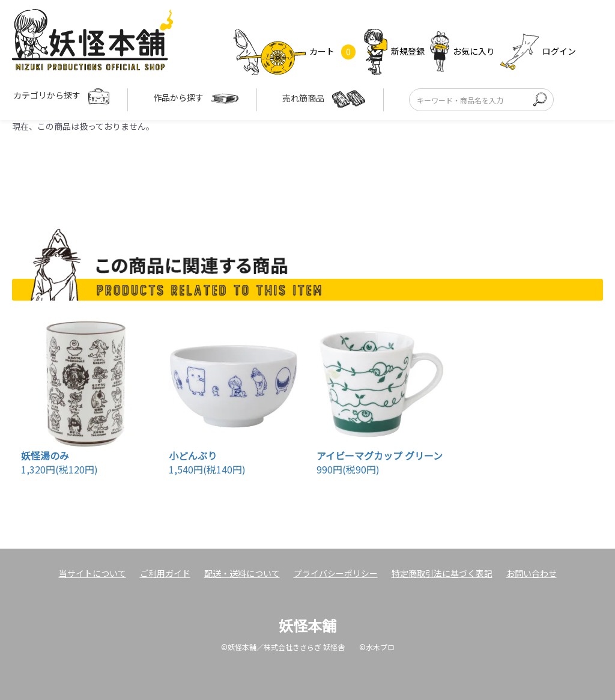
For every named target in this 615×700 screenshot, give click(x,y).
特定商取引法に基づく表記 (442, 573)
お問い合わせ (532, 573)
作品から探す (196, 99)
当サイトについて (92, 573)
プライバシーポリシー (336, 573)
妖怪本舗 (307, 625)
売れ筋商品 (324, 99)
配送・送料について (242, 573)
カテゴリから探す (61, 96)
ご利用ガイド (165, 573)
